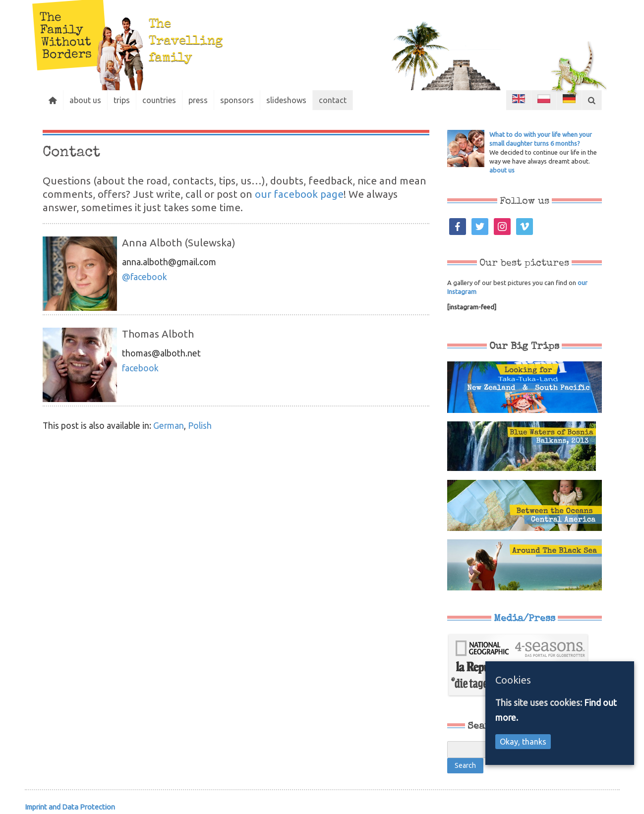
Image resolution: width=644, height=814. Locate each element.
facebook (140, 368)
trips (122, 100)
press (198, 100)
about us (85, 100)
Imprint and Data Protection (70, 807)
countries (159, 100)
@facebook (145, 277)
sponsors (237, 100)
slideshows (286, 100)
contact (333, 100)
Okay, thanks (523, 742)
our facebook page (299, 194)
